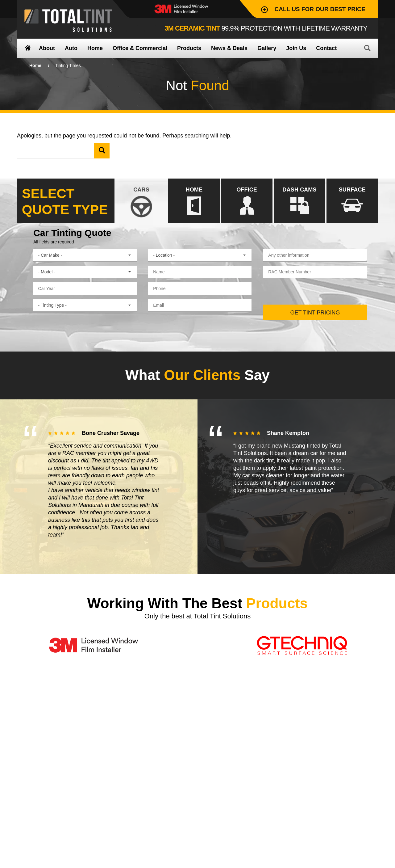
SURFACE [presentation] (352, 201)
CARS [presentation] (141, 201)
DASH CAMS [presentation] (299, 201)
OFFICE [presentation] (247, 201)
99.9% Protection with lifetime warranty (266, 28)
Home (35, 65)
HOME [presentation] (194, 201)
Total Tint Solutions (68, 21)
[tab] (141, 201)
